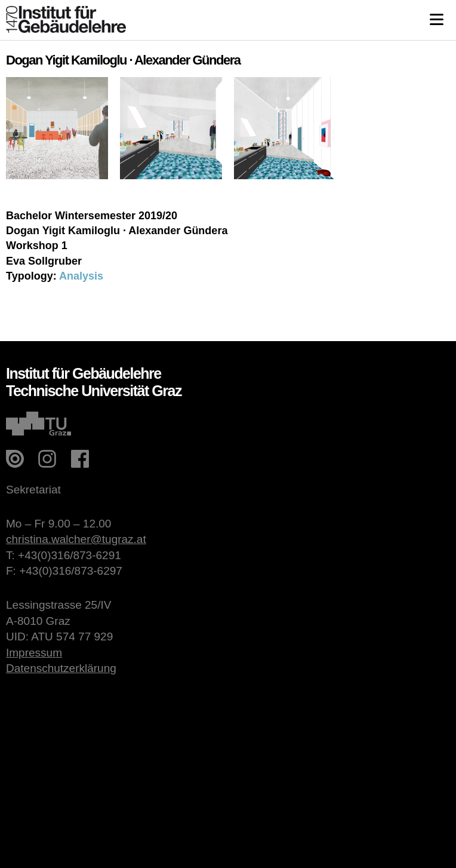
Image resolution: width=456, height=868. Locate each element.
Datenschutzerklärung (61, 668)
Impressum (34, 653)
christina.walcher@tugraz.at (76, 539)
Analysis (81, 276)
